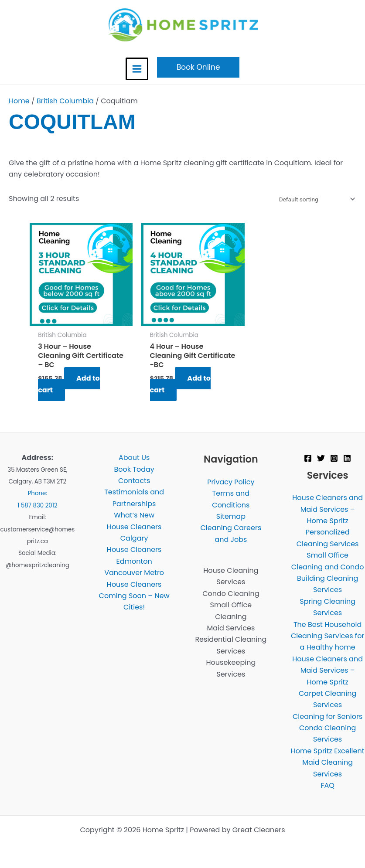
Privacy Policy (231, 482)
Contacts (134, 481)
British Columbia (65, 101)
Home (19, 101)
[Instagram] (334, 458)
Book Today (134, 469)
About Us (134, 458)
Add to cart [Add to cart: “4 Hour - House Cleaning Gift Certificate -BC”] (180, 384)
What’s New (134, 515)
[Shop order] (315, 199)
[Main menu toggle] (137, 69)
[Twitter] (321, 458)
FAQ (327, 785)
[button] (198, 67)
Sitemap (231, 516)
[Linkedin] (347, 458)
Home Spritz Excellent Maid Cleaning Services (328, 762)
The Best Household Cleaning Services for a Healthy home (327, 636)
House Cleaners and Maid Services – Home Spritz (327, 509)
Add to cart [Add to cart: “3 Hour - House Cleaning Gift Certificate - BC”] (69, 384)
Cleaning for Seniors (327, 717)
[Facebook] (308, 458)
